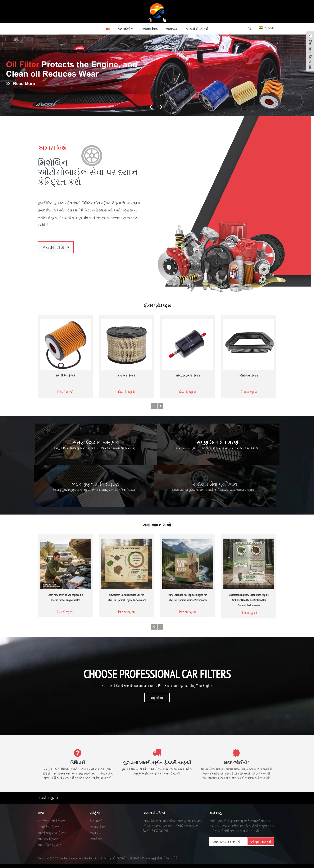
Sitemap (150, 858)
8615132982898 (158, 831)
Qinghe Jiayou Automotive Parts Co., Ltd (81, 858)
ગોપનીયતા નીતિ (168, 858)
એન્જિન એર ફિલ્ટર (51, 821)
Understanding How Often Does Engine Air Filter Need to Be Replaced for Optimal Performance (249, 612)
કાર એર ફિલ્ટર (126, 387)
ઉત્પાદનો (124, 29)
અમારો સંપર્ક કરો (197, 29)
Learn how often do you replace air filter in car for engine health (65, 609)
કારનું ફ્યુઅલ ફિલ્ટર (188, 387)
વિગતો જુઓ (65, 404)
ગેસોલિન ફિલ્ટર (249, 387)
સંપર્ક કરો (96, 839)
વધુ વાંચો (157, 699)
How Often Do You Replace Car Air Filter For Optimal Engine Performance (126, 609)
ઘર (108, 29)
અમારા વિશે (150, 29)
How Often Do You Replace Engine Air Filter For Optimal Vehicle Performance (188, 609)
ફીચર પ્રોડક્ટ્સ (157, 306)
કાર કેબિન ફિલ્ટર (65, 387)
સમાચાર (172, 29)
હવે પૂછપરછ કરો (260, 841)
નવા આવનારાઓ (157, 526)
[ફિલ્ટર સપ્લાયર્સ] (157, 75)
